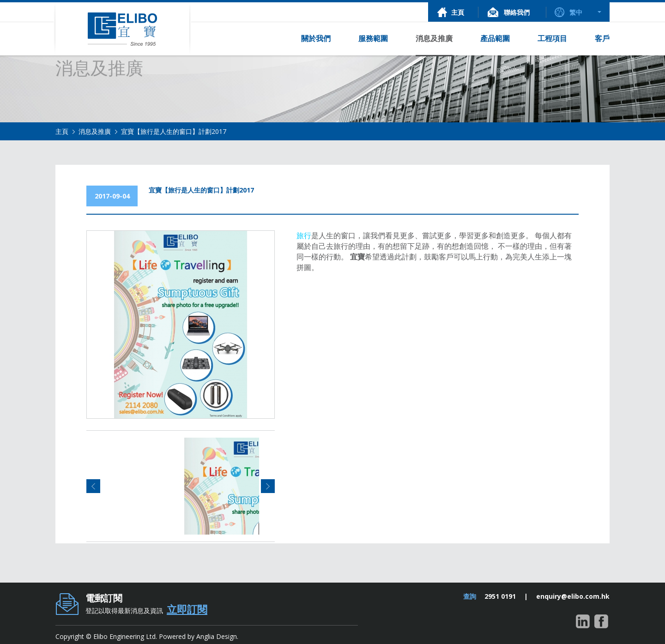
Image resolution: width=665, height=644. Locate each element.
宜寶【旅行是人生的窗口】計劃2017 (174, 131)
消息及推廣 (95, 131)
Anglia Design (217, 636)
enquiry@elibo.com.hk (573, 596)
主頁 (62, 131)
